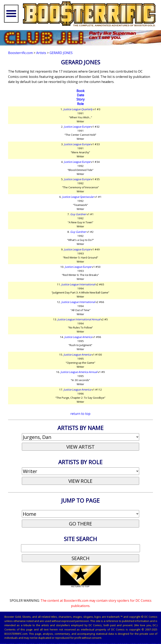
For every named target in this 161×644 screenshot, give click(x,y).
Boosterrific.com (20, 53)
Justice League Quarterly (78, 109)
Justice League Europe (77, 127)
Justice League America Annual (79, 372)
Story (80, 99)
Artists (41, 53)
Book (80, 91)
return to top (80, 414)
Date (80, 95)
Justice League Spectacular (78, 197)
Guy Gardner (78, 214)
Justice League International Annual (79, 319)
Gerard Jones (61, 53)
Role (80, 104)
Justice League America (78, 337)
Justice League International (78, 284)
